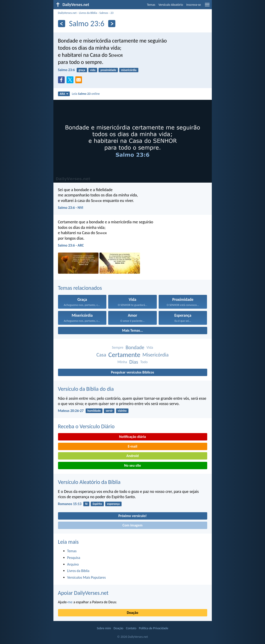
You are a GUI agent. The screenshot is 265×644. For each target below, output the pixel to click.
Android (132, 456)
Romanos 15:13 (70, 504)
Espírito (97, 504)
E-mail (132, 446)
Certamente (124, 355)
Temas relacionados (80, 288)
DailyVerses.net (67, 13)
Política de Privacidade (153, 628)
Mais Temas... (132, 330)
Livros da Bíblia (88, 13)
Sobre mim (104, 628)
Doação (133, 613)
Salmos (104, 13)
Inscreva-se (194, 5)
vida (93, 70)
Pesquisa (74, 558)
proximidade (108, 70)
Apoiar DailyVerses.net (83, 593)
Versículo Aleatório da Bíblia (89, 482)
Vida (150, 347)
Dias (134, 362)
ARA (64, 94)
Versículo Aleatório (171, 5)
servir (109, 411)
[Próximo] (112, 24)
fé (86, 504)
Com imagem (132, 525)
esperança (113, 504)
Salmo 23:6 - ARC (71, 245)
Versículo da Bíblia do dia (86, 389)
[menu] (207, 6)
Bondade (135, 347)
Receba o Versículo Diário (86, 426)
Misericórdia (156, 355)
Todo (144, 362)
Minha (122, 362)
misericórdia (129, 70)
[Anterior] (62, 24)
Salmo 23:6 (66, 70)
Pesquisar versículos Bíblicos (132, 372)
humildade (94, 411)
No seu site (132, 465)
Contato (131, 628)
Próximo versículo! (132, 516)
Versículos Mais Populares (87, 577)
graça (82, 70)
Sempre (118, 347)
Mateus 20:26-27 (71, 411)
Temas (151, 5)
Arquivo (73, 564)
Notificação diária (132, 437)
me (70, 602)
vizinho (122, 411)
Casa (101, 355)
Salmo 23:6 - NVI (71, 208)
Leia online (86, 94)
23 (112, 13)
